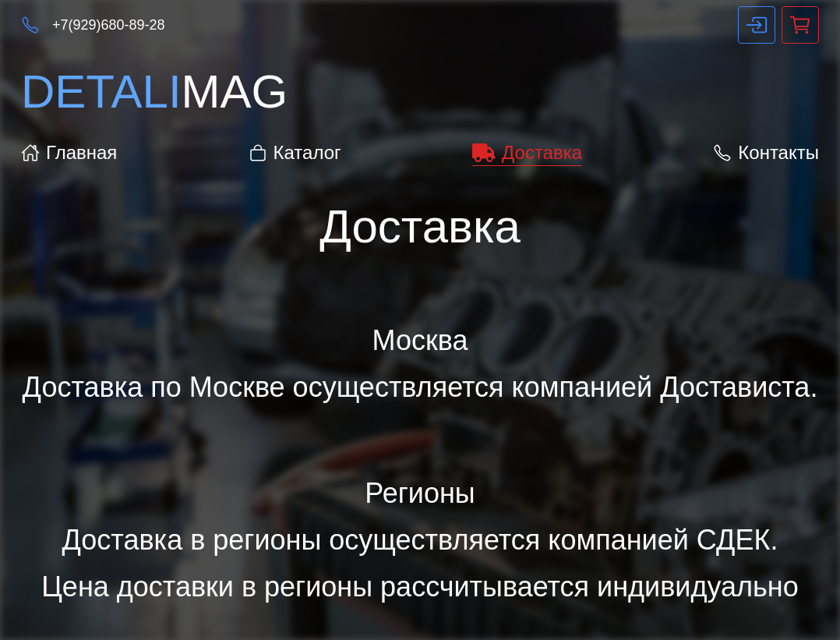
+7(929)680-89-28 (109, 25)
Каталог (295, 152)
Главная (69, 152)
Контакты (766, 152)
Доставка (527, 152)
